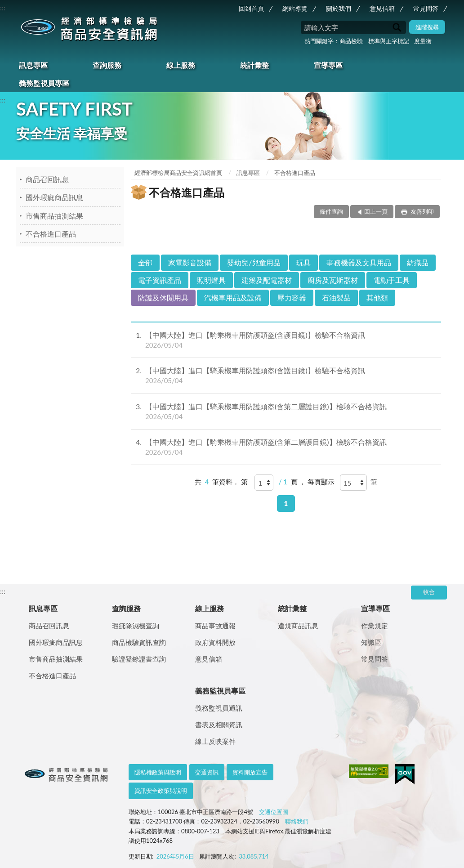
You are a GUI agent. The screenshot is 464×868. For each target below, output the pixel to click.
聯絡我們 (297, 821)
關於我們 (339, 8)
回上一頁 (376, 211)
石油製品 (336, 298)
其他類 (377, 298)
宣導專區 (328, 65)
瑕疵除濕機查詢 (136, 626)
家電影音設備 (190, 262)
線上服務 (181, 65)
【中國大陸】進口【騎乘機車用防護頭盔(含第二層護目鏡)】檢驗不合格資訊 (286, 412)
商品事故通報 (215, 626)
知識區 (371, 642)
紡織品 (418, 262)
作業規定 (375, 626)
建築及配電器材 (267, 280)
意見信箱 (382, 8)
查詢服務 (107, 65)
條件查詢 (331, 211)
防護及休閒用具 (163, 298)
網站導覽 (295, 8)
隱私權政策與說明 (158, 772)
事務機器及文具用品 (359, 262)
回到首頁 (251, 8)
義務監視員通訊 (219, 708)
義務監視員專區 (44, 83)
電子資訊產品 (160, 280)
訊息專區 (33, 65)
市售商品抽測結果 (54, 216)
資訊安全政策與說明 (161, 791)
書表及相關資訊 (219, 725)
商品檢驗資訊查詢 (139, 642)
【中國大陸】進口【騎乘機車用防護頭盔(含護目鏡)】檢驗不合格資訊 (286, 340)
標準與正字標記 (389, 41)
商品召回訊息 (47, 179)
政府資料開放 (215, 642)
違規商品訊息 (298, 626)
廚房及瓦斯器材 (333, 280)
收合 (429, 592)
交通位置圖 (274, 812)
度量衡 (423, 41)
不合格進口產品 (51, 234)
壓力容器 (292, 298)
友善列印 (422, 211)
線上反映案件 (215, 741)
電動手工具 (392, 280)
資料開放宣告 (250, 772)
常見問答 (426, 8)
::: (3, 7)
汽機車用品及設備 (233, 298)
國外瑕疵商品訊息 (54, 197)
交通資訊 (207, 772)
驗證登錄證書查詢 (139, 659)
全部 (145, 262)
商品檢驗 (351, 41)
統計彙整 (254, 65)
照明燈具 (211, 280)
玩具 (303, 262)
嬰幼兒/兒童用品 (254, 262)
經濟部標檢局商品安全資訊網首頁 (178, 173)
